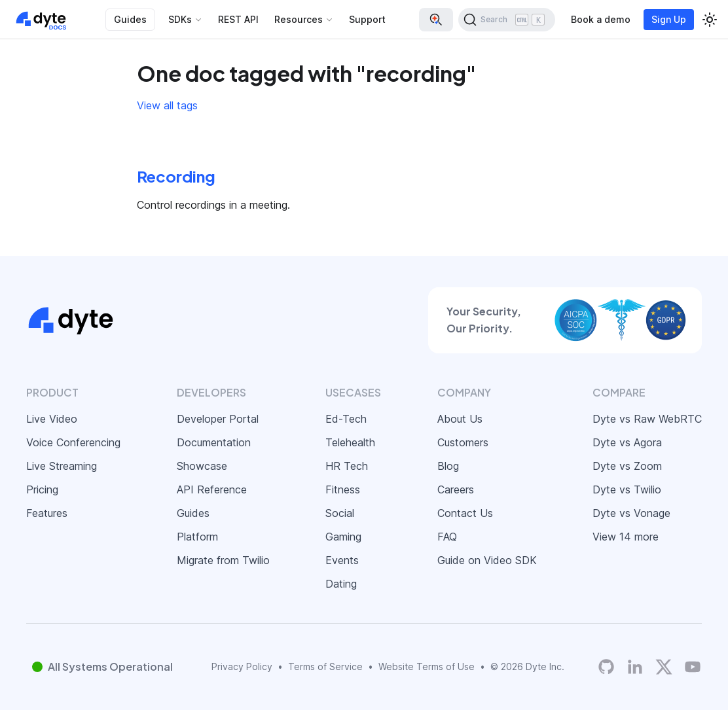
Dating (341, 584)
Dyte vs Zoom (627, 466)
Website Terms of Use (427, 666)
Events (342, 560)
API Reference (212, 489)
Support (367, 19)
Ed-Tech (346, 419)
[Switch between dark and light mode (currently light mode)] (710, 20)
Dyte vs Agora (627, 442)
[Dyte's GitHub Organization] (606, 666)
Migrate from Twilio (223, 560)
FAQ (447, 537)
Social (340, 513)
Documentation (214, 442)
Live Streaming (62, 466)
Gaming (343, 537)
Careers (456, 489)
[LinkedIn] (635, 666)
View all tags (167, 105)
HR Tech (347, 466)
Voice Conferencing (73, 442)
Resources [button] (299, 19)
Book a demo (601, 19)
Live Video (52, 419)
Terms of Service (325, 666)
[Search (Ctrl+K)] (507, 20)
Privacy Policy (242, 666)
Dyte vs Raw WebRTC (647, 419)
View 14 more (626, 537)
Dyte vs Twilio (627, 489)
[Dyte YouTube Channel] (693, 666)
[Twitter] (664, 667)
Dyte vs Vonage (631, 513)
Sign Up (669, 19)
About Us (460, 419)
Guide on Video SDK (487, 560)
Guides (130, 19)
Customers (463, 442)
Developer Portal (218, 419)
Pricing (42, 489)
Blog (448, 466)
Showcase (202, 466)
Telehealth (350, 442)
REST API (238, 19)
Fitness (343, 489)
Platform (197, 537)
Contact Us (465, 513)
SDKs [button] (180, 19)
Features (47, 513)
